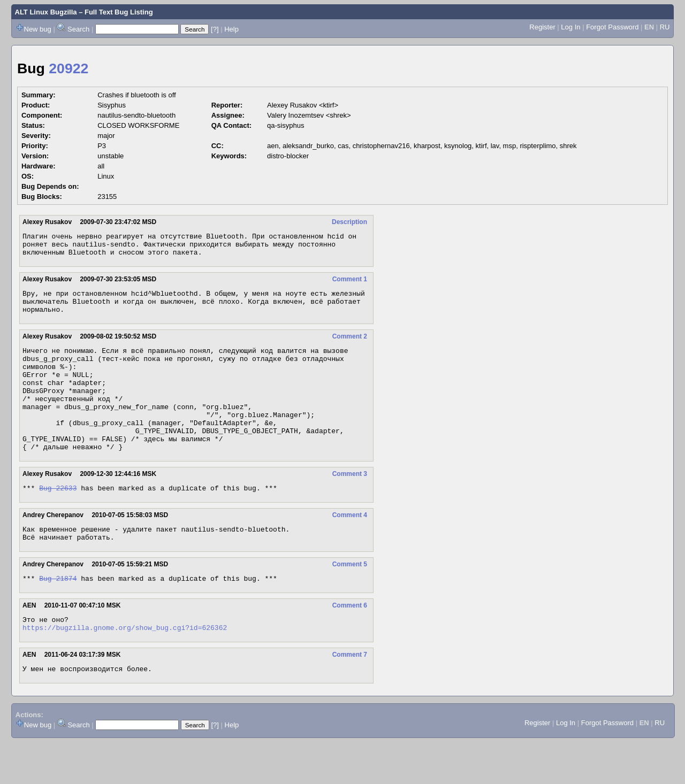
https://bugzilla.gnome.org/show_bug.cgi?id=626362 (125, 667)
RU (665, 27)
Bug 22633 (58, 520)
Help (231, 29)
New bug (38, 29)
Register (542, 27)
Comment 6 (350, 642)
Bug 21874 (58, 615)
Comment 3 (350, 504)
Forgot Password (612, 27)
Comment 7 (350, 695)
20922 (68, 68)
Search (78, 29)
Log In (570, 27)
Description (349, 222)
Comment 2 (350, 346)
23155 (107, 197)
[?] (215, 29)
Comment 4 (350, 547)
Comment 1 (350, 284)
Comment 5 (350, 599)
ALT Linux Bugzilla (46, 12)
